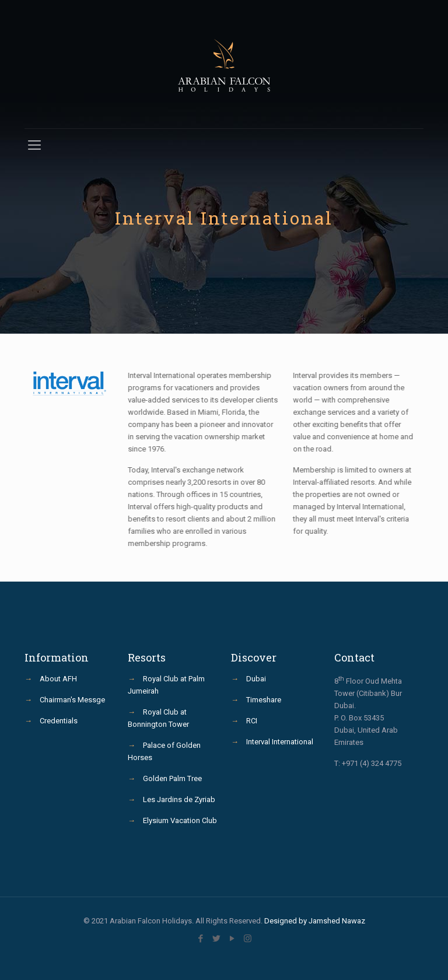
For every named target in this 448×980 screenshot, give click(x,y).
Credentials (59, 721)
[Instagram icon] (248, 939)
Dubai (256, 679)
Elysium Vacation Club (180, 820)
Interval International (280, 742)
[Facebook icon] (200, 939)
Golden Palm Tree (172, 778)
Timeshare (264, 700)
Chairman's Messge (72, 700)
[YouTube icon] (232, 939)
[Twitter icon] (216, 939)
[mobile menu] (34, 145)
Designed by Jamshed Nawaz (315, 921)
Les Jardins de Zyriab (179, 799)
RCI (252, 721)
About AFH (58, 679)
